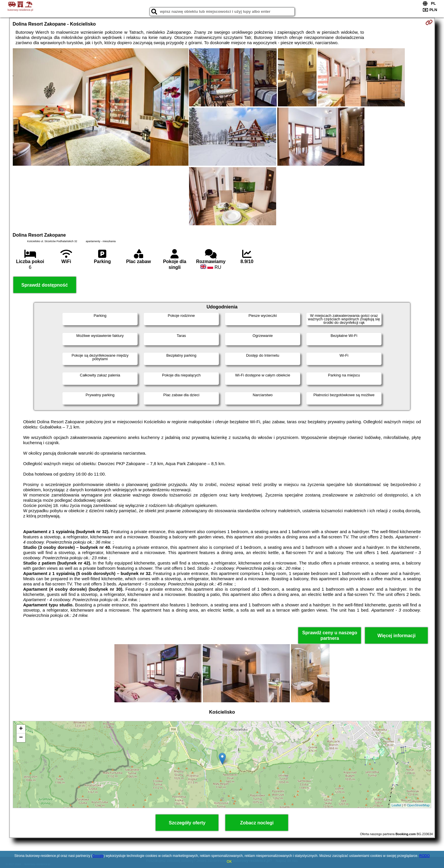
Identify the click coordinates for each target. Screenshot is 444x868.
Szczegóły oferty (187, 823)
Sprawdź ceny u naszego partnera (330, 635)
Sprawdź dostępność (45, 285)
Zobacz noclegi (257, 823)
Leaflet (397, 805)
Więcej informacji (397, 636)
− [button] (21, 738)
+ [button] (21, 729)
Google (98, 856)
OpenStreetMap (418, 805)
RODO (425, 856)
